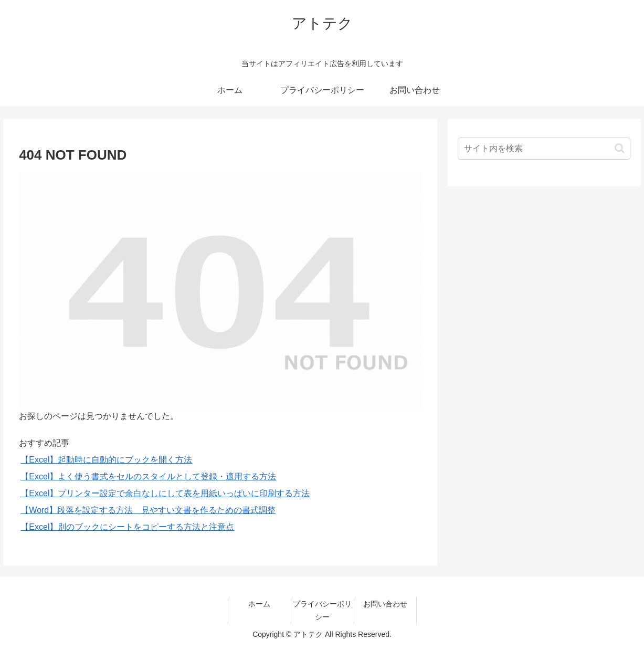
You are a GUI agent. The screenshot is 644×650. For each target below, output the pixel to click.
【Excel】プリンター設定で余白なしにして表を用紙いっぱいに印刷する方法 (165, 493)
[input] (544, 149)
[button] (620, 148)
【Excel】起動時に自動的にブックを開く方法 (106, 460)
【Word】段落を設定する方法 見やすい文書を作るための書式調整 (148, 510)
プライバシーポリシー (322, 610)
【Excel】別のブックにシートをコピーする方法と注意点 (127, 527)
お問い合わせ (385, 604)
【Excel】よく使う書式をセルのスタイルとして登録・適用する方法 (148, 476)
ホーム (259, 604)
